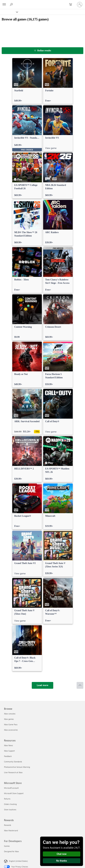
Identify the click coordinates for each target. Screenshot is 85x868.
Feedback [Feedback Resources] (8, 756)
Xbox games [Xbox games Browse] (9, 719)
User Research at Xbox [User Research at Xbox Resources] (13, 772)
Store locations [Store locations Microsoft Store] (10, 810)
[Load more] (42, 685)
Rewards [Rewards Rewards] (8, 825)
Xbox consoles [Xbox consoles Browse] (10, 714)
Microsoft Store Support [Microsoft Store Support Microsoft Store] (14, 793)
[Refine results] (42, 51)
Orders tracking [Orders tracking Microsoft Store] (10, 804)
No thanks (62, 861)
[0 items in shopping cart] (72, 5)
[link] (27, 81)
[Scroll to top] (80, 685)
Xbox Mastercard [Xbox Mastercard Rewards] (11, 830)
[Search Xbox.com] (12, 4)
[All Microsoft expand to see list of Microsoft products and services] (4, 5)
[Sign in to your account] (80, 5)
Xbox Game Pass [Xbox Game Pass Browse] (11, 724)
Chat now (62, 854)
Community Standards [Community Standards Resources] (13, 762)
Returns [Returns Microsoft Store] (7, 799)
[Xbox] (9, 12)
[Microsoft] (42, 3)
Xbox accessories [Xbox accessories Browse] (11, 730)
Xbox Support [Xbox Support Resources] (9, 751)
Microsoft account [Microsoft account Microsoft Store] (11, 788)
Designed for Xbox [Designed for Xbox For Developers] (11, 851)
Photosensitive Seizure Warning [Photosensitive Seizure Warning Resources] (17, 767)
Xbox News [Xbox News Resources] (8, 745)
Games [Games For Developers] (7, 846)
